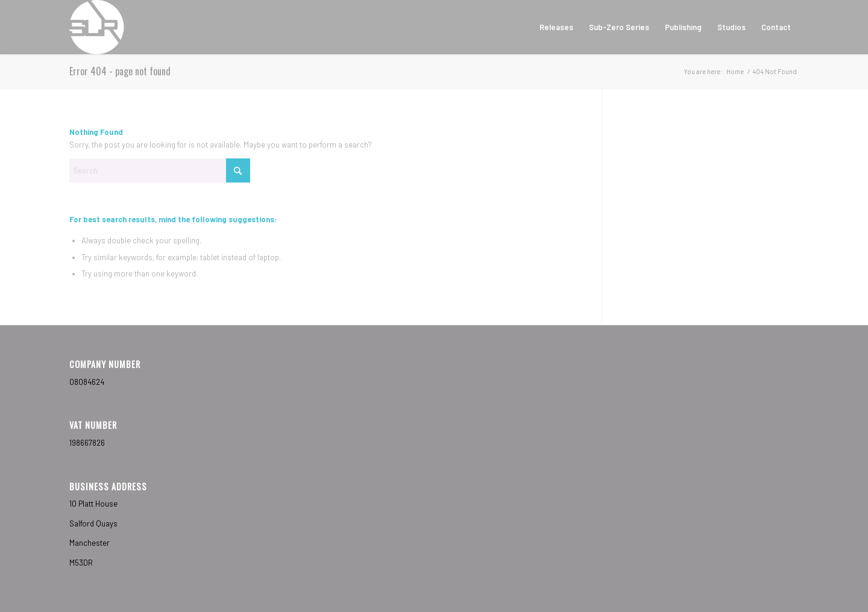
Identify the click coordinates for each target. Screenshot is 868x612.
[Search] (160, 170)
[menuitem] (556, 27)
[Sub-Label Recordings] (97, 27)
